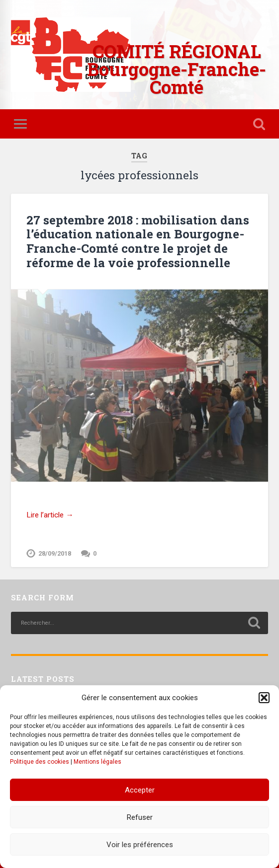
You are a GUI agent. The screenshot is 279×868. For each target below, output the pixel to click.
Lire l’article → (50, 515)
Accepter (140, 790)
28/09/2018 (55, 553)
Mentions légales (97, 762)
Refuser (140, 817)
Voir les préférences (140, 845)
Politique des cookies (40, 762)
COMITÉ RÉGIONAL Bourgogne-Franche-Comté (177, 69)
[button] (264, 698)
